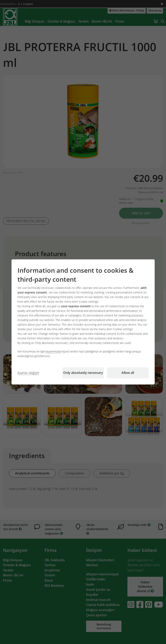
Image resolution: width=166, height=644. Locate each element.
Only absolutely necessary (83, 373)
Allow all (128, 373)
